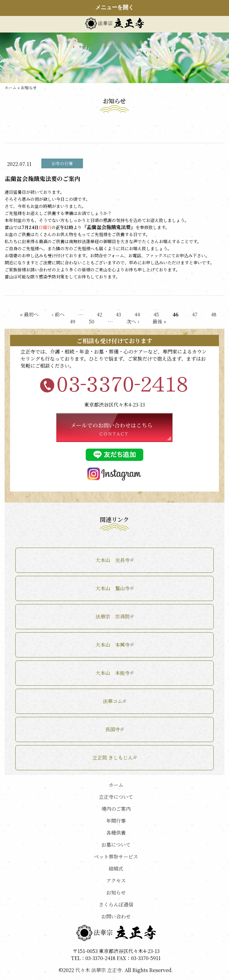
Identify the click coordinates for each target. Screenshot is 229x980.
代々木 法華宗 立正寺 (99, 970)
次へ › (133, 322)
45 (156, 314)
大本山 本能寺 (114, 673)
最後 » (159, 322)
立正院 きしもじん (114, 758)
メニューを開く (114, 7)
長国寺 (114, 729)
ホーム (11, 88)
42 (99, 314)
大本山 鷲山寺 (114, 588)
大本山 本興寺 (114, 645)
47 (195, 314)
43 (118, 314)
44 (137, 314)
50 (92, 322)
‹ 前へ (58, 314)
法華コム (114, 701)
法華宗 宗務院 (114, 616)
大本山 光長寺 (114, 560)
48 (214, 314)
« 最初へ (29, 314)
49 (73, 322)
